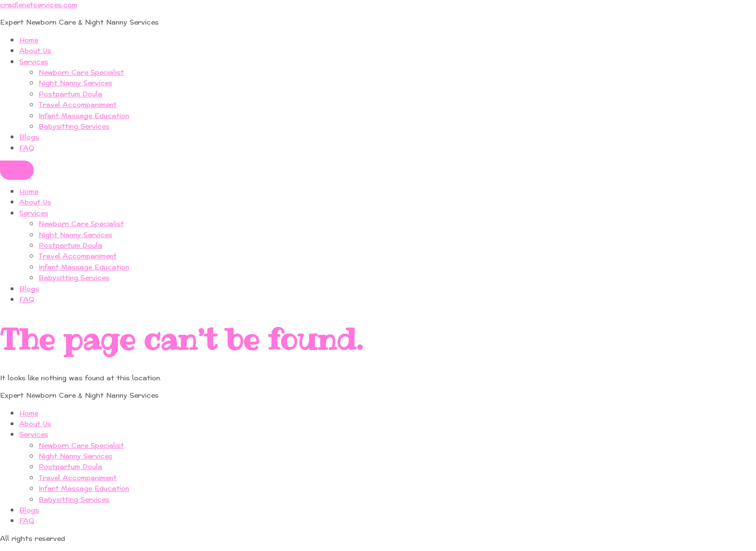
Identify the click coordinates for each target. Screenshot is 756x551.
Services (34, 62)
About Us (35, 51)
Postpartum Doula (70, 94)
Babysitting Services (74, 127)
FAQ (27, 148)
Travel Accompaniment (78, 105)
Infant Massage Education (84, 116)
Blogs (29, 137)
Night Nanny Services (75, 83)
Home (29, 40)
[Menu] (17, 170)
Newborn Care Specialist (81, 73)
